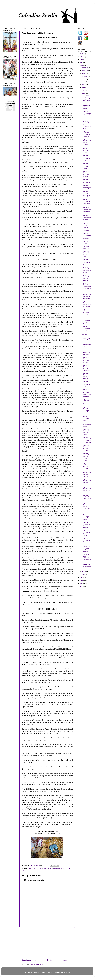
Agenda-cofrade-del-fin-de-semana (48, 868)
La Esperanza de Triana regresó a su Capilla (86, 352)
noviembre (85, 70)
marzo (84, 93)
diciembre (85, 68)
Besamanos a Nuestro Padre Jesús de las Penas (86, 202)
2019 (82, 62)
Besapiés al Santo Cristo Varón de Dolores (86, 466)
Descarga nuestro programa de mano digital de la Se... (86, 338)
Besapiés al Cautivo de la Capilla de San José (87, 498)
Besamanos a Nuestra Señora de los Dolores (86, 448)
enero (84, 574)
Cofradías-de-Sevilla (64, 868)
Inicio (50, 960)
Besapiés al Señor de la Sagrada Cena (86, 181)
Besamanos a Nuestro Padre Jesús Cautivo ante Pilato (86, 533)
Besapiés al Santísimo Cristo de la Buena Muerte (86, 134)
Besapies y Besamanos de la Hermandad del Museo (86, 236)
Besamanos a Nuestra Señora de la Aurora (86, 150)
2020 (82, 60)
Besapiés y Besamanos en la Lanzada (86, 187)
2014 (82, 586)
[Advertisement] (47, 943)
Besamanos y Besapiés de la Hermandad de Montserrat (86, 210)
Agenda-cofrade (32, 868)
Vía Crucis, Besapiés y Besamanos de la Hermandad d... (86, 287)
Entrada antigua (67, 960)
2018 (82, 65)
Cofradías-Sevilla (27, 871)
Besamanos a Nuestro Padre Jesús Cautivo (86, 540)
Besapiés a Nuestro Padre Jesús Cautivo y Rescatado (86, 304)
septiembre (85, 76)
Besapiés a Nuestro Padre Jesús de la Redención (86, 142)
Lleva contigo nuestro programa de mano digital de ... (86, 99)
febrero (84, 571)
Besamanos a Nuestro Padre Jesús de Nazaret (86, 432)
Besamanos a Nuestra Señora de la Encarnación (86, 368)
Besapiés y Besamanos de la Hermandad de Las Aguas (86, 440)
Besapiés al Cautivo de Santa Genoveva (85, 401)
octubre (84, 73)
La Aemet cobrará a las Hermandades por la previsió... (86, 548)
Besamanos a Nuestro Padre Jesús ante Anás (86, 321)
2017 (82, 578)
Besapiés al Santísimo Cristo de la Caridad (86, 194)
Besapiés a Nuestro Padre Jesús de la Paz (86, 482)
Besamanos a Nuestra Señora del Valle (85, 417)
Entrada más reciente (30, 960)
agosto (84, 79)
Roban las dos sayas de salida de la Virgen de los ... (86, 558)
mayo (84, 87)
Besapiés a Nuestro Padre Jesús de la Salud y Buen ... (86, 506)
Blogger (68, 972)
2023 (82, 54)
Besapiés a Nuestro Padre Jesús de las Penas (86, 490)
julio (83, 82)
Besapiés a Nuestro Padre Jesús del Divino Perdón (86, 457)
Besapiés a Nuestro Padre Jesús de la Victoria (86, 376)
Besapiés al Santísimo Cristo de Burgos (85, 166)
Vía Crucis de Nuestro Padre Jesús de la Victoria (86, 278)
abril (83, 90)
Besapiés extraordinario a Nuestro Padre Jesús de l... (87, 312)
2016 (82, 580)
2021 (82, 57)
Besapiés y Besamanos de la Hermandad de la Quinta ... (86, 115)
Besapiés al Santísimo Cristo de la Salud (86, 384)
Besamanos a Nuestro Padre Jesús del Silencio (86, 254)
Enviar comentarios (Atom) (38, 964)
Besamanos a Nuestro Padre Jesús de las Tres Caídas (86, 296)
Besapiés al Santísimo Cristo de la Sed (86, 262)
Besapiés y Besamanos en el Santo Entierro (86, 218)
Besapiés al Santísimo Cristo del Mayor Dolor (86, 409)
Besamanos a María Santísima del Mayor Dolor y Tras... (86, 516)
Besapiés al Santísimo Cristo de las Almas (86, 158)
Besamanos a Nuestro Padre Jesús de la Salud (86, 329)
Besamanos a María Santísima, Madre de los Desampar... (86, 392)
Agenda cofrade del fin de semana (86, 107)
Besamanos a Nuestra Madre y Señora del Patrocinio (85, 227)
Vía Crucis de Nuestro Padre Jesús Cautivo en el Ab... (86, 270)
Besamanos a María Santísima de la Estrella (86, 360)
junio (84, 85)
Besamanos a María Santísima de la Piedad (86, 174)
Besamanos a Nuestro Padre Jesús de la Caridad (86, 474)
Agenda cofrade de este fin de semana (86, 425)
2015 (82, 583)
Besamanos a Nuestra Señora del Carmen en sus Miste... (86, 245)
